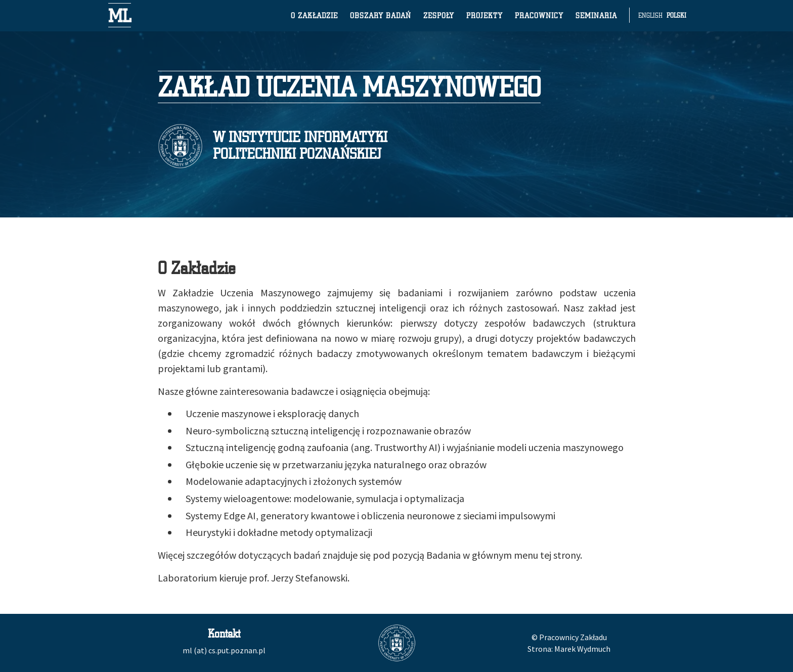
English (650, 15)
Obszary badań (381, 15)
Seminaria (596, 15)
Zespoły (439, 15)
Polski (676, 15)
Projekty (484, 15)
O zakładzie (314, 15)
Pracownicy (539, 15)
